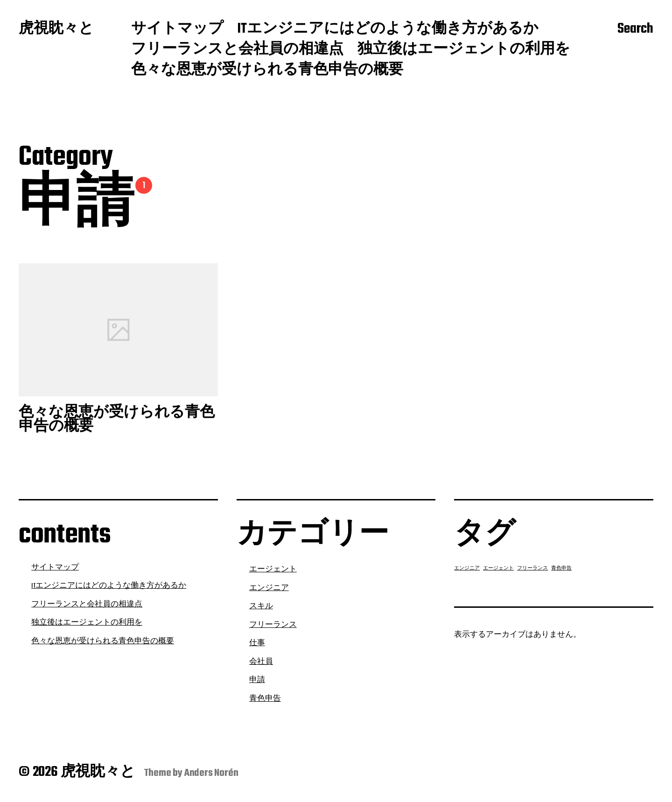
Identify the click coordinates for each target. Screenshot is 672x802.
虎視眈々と (56, 29)
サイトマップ (177, 29)
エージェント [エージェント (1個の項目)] (498, 568)
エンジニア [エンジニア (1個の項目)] (467, 568)
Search (635, 29)
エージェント (273, 570)
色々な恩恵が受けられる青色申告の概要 (267, 70)
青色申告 (265, 699)
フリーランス (273, 625)
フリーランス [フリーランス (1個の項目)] (532, 568)
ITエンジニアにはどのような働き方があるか (388, 29)
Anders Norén (211, 773)
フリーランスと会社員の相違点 (237, 50)
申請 (257, 680)
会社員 (261, 662)
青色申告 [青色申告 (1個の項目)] (561, 568)
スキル (261, 606)
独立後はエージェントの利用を (464, 50)
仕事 (257, 643)
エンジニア (269, 588)
